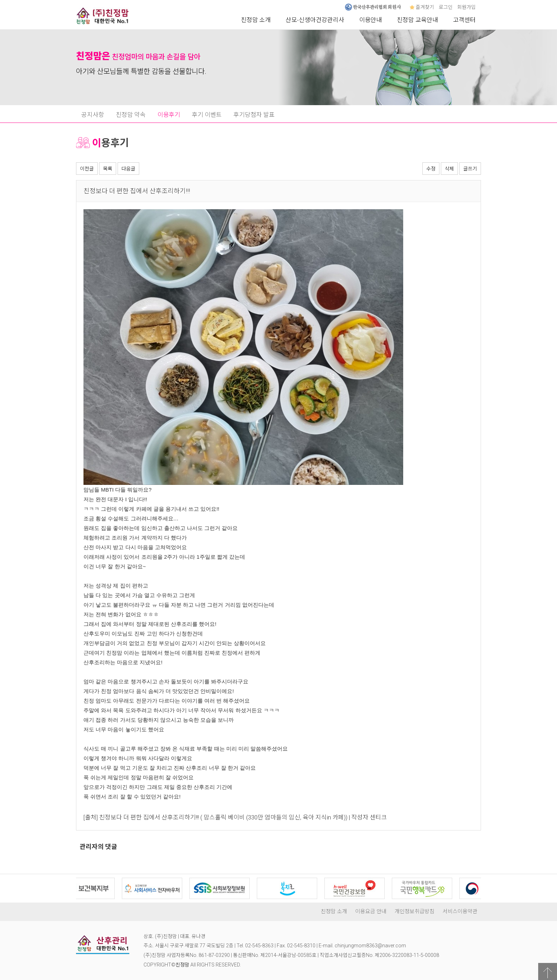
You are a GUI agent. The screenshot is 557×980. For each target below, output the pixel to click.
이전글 (87, 169)
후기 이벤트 (207, 115)
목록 (108, 169)
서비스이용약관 (460, 911)
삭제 (449, 169)
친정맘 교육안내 (417, 20)
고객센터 (464, 20)
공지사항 (93, 115)
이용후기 (169, 115)
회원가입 (466, 7)
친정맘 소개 (256, 20)
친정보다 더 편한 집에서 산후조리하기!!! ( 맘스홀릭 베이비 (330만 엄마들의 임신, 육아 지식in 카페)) (223, 817)
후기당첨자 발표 (254, 115)
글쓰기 (470, 169)
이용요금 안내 (371, 911)
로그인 (446, 7)
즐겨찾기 (422, 7)
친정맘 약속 (131, 115)
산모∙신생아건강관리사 (315, 20)
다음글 (128, 169)
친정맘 (182, 965)
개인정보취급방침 (415, 911)
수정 (431, 169)
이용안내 (371, 20)
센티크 (378, 817)
